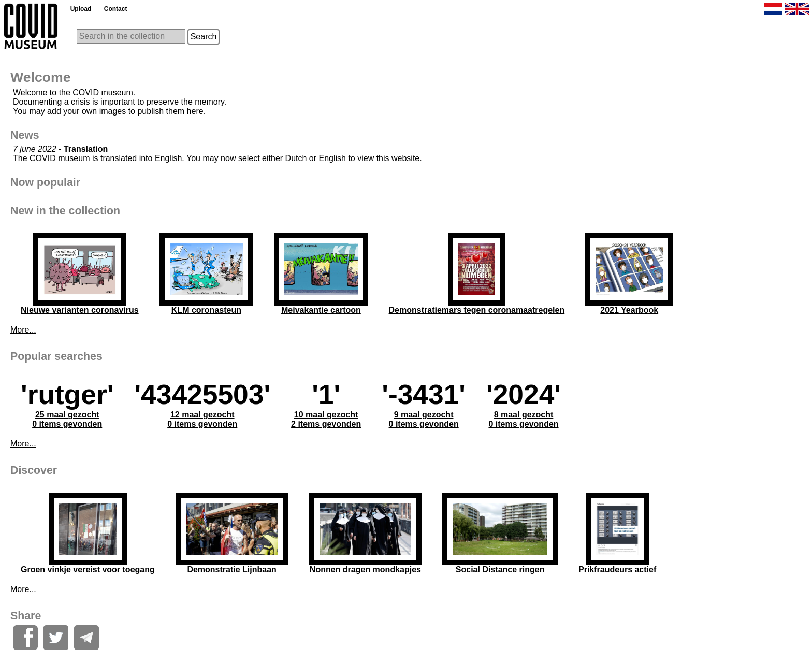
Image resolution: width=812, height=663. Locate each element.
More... (23, 330)
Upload (81, 9)
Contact (116, 9)
